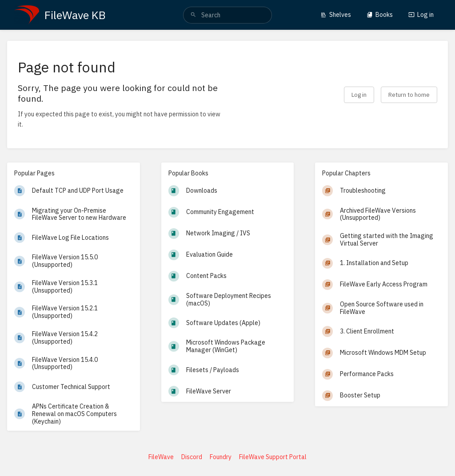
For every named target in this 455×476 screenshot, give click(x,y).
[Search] (193, 15)
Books (380, 15)
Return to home (409, 95)
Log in (421, 15)
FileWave (161, 457)
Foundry (221, 457)
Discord (192, 457)
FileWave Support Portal (273, 457)
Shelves (336, 15)
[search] (227, 15)
